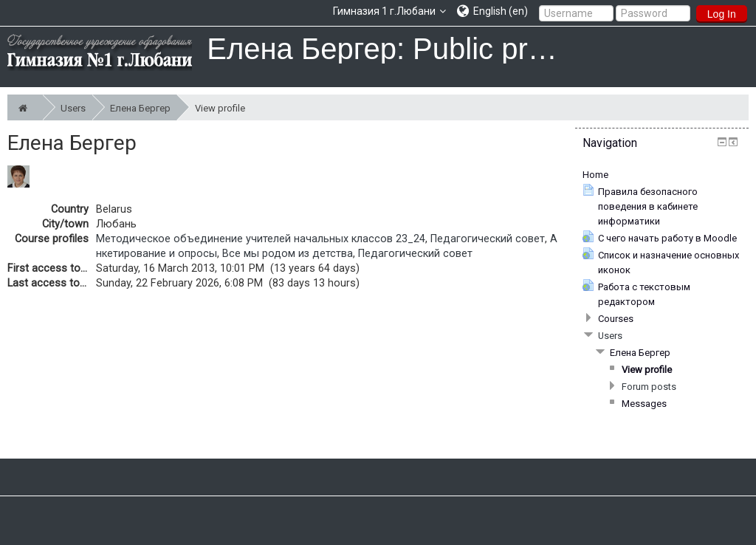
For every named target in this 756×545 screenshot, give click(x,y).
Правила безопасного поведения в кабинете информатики (648, 206)
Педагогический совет (488, 239)
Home (595, 175)
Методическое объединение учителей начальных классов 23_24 (261, 239)
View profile (220, 108)
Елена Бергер (143, 107)
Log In (722, 14)
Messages (644, 404)
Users (76, 107)
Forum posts (649, 387)
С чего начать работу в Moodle (667, 238)
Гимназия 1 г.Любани (384, 11)
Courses (616, 319)
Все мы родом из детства (288, 254)
